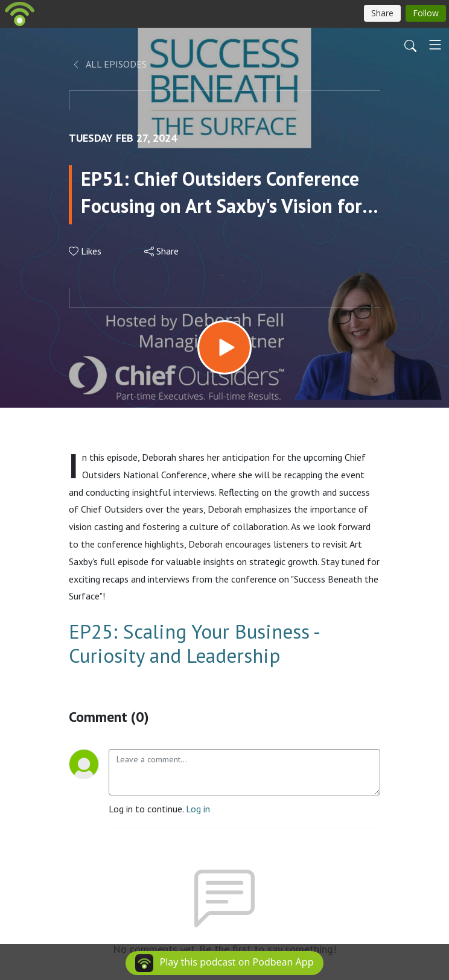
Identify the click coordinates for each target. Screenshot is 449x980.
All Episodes (109, 64)
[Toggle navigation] (435, 45)
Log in (198, 809)
